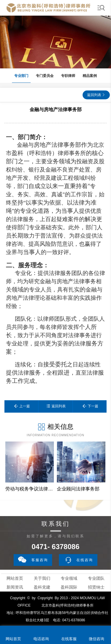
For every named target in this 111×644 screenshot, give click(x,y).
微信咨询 (96, 639)
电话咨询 (41, 639)
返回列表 (94, 95)
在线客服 (69, 639)
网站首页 (15, 578)
